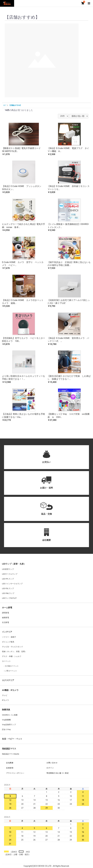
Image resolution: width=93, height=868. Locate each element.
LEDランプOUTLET (9, 598)
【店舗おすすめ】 (15, 105)
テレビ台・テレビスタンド (12, 647)
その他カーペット (11, 666)
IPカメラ (5, 700)
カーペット (6, 661)
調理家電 (6, 613)
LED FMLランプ (8, 593)
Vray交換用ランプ (9, 725)
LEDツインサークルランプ (12, 584)
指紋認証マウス (9, 749)
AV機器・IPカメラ (10, 690)
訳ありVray (6, 729)
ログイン (50, 768)
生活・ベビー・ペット (12, 739)
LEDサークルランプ (10, 574)
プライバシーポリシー (15, 773)
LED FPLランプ (8, 579)
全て (5, 105)
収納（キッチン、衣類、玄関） (14, 652)
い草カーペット (11, 671)
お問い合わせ (52, 763)
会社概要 (10, 763)
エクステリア (8, 680)
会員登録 (10, 768)
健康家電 (6, 618)
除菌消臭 (6, 710)
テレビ (5, 695)
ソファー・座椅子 (9, 637)
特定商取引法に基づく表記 (58, 773)
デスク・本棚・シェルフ (12, 656)
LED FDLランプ (8, 588)
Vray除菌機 (6, 720)
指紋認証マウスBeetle (11, 754)
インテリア (7, 632)
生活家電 (6, 622)
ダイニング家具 (8, 642)
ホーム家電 (7, 608)
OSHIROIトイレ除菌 (10, 715)
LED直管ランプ (8, 569)
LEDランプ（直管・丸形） (14, 564)
